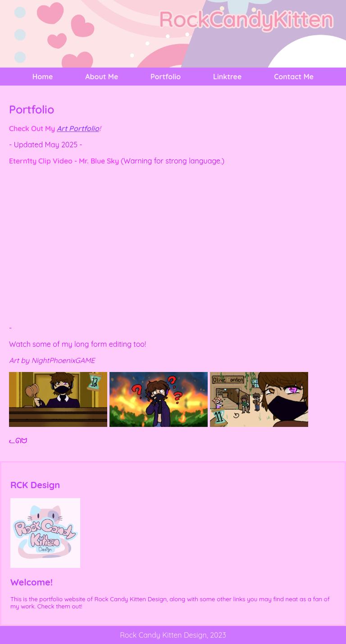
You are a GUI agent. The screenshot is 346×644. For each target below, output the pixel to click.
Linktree (227, 77)
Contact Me (294, 77)
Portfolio (166, 77)
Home (43, 77)
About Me (102, 77)
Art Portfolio (78, 128)
